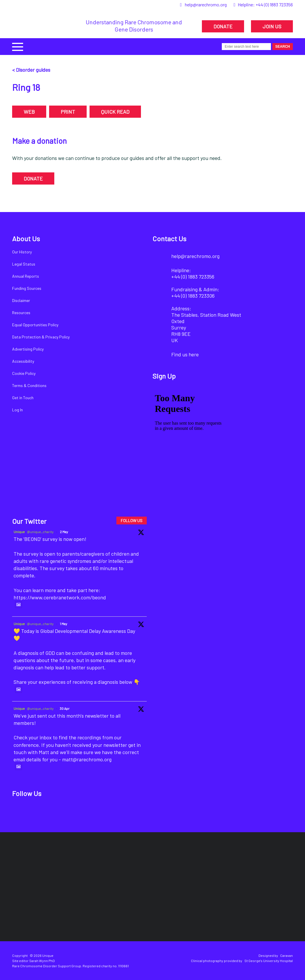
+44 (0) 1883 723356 (274, 4)
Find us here (185, 354)
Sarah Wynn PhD (42, 961)
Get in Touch (23, 398)
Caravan (287, 955)
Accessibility (23, 361)
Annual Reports (26, 276)
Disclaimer (21, 300)
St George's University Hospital (269, 961)
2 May (64, 532)
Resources (21, 313)
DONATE (223, 26)
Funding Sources (27, 288)
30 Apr (65, 708)
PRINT (68, 112)
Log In (17, 410)
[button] (18, 46)
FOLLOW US (132, 521)
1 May (64, 624)
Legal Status (24, 264)
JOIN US (272, 26)
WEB (29, 112)
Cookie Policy (24, 373)
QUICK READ (115, 112)
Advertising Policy (28, 349)
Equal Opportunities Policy (35, 325)
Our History (22, 252)
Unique (19, 532)
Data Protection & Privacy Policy (41, 337)
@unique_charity (40, 532)
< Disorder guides (31, 70)
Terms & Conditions (29, 385)
